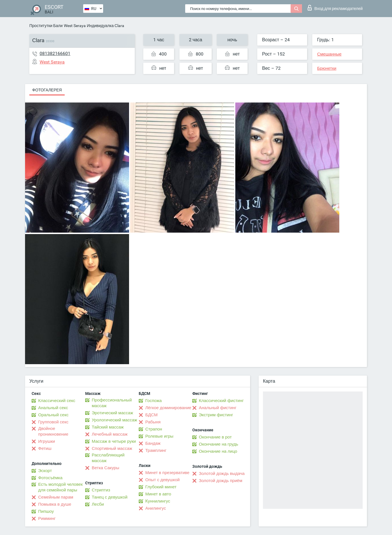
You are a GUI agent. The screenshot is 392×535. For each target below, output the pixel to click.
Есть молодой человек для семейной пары (60, 487)
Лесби (98, 504)
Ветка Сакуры (105, 468)
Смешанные (329, 54)
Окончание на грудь (219, 444)
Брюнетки (327, 68)
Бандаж (153, 443)
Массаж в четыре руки (114, 441)
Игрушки (47, 441)
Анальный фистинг (218, 408)
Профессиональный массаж (112, 403)
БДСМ (151, 415)
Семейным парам (56, 497)
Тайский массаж (108, 427)
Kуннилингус (158, 501)
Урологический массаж (114, 420)
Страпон (154, 429)
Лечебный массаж (110, 434)
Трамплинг (156, 450)
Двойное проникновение (53, 431)
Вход (335, 8)
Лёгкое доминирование (168, 408)
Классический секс (57, 401)
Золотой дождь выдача (222, 473)
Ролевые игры (159, 436)
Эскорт (45, 471)
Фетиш (45, 448)
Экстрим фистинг (216, 415)
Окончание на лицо (218, 451)
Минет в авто (158, 494)
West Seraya (75, 26)
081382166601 (55, 53)
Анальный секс (53, 408)
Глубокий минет (161, 487)
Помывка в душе (55, 504)
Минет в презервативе (167, 473)
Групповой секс (53, 422)
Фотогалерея (47, 90)
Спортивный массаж (112, 448)
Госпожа (154, 401)
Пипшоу (46, 511)
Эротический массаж (112, 413)
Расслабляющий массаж (108, 458)
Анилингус (156, 508)
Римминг (47, 518)
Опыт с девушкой (163, 480)
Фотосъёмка (50, 478)
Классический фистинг (221, 401)
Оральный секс (53, 415)
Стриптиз (101, 490)
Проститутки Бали (46, 26)
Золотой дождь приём (220, 481)
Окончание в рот (215, 437)
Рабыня (153, 422)
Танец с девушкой (110, 497)
